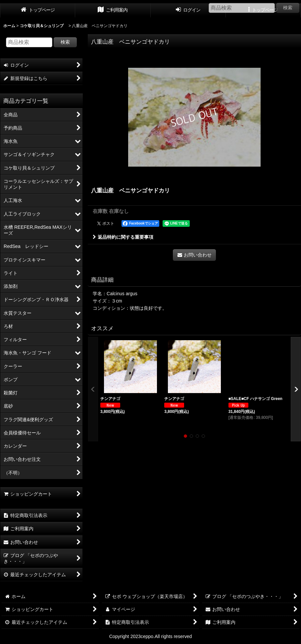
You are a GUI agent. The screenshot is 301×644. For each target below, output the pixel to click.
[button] (93, 389)
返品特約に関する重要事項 (123, 237)
